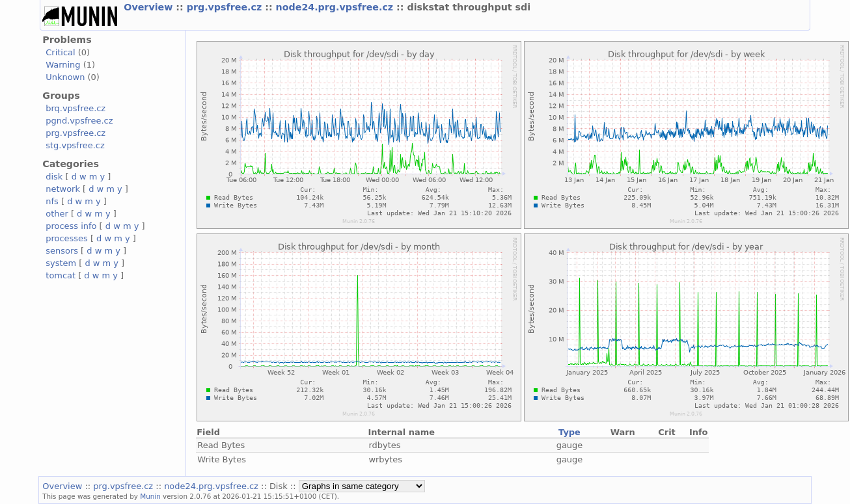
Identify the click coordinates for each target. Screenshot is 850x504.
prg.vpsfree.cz (226, 7)
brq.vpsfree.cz (75, 108)
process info (71, 226)
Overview (150, 7)
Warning (63, 65)
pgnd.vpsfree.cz (79, 121)
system (61, 263)
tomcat (61, 275)
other (57, 214)
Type (569, 432)
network (63, 189)
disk (54, 177)
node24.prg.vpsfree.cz (336, 7)
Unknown (65, 77)
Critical (60, 52)
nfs (52, 201)
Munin (150, 496)
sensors (62, 251)
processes (67, 238)
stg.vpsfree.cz (75, 145)
